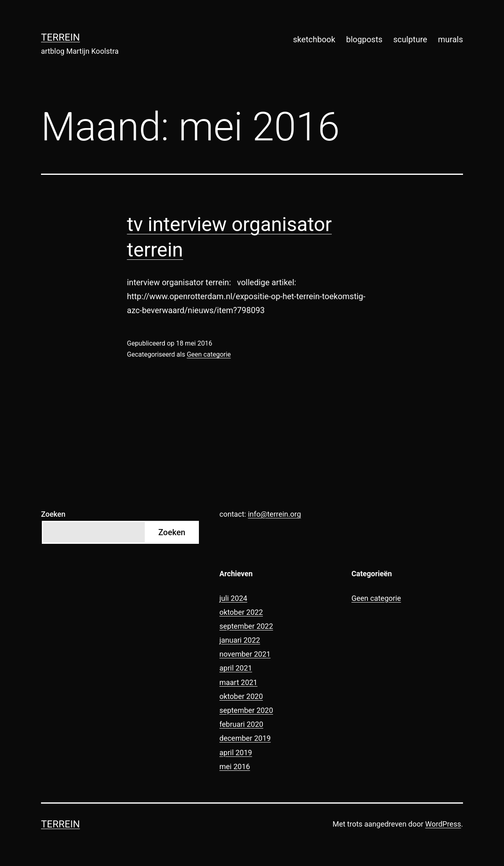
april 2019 (236, 753)
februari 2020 (241, 724)
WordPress (443, 824)
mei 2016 (235, 766)
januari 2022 (240, 640)
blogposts (364, 39)
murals (450, 39)
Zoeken (53, 514)
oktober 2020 (241, 696)
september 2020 (246, 710)
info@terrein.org (274, 514)
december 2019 (245, 738)
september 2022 (246, 626)
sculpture (410, 39)
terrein (60, 37)
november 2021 (245, 654)
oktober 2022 (241, 612)
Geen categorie (209, 354)
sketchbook (314, 39)
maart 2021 (238, 682)
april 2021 (236, 668)
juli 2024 (233, 598)
